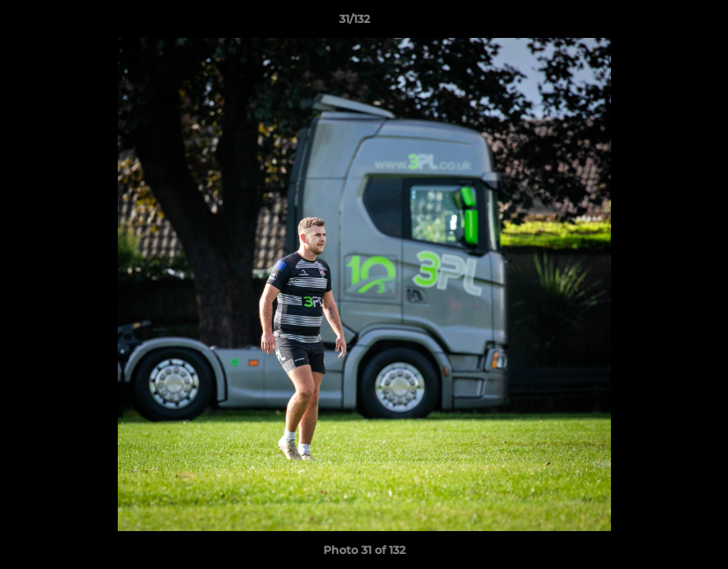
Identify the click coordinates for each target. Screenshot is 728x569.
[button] (662, 23)
